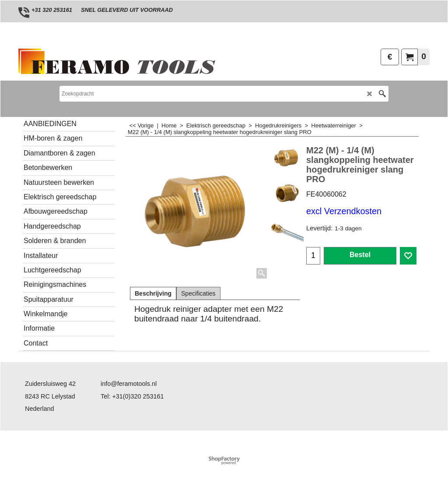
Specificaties (198, 293)
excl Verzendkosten (344, 211)
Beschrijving (153, 293)
